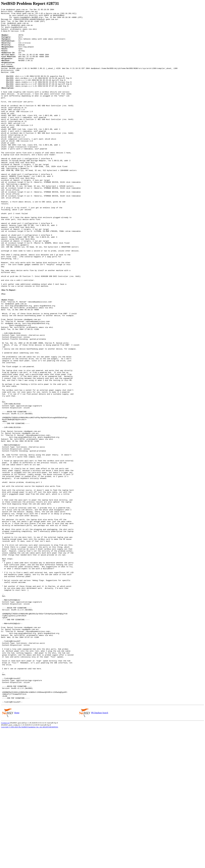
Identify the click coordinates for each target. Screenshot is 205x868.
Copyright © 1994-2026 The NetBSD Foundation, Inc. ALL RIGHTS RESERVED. (30, 866)
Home (17, 852)
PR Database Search (100, 852)
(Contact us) (5, 862)
